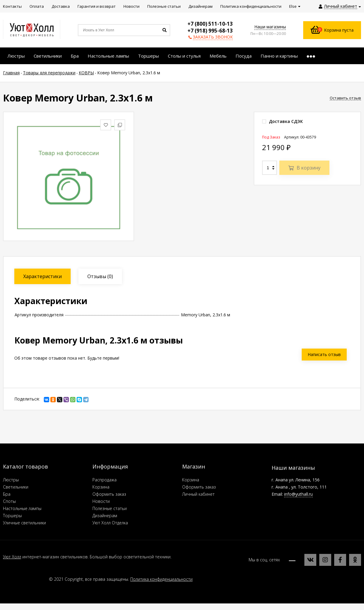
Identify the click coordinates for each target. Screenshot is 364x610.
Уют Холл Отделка (110, 523)
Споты (9, 501)
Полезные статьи (110, 508)
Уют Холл (12, 557)
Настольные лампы (22, 508)
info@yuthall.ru (298, 494)
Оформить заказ (109, 494)
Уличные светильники (24, 523)
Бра (7, 494)
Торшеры (12, 516)
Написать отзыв (324, 354)
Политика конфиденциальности (161, 579)
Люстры (11, 480)
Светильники (16, 487)
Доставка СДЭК (282, 121)
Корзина (101, 487)
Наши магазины (270, 27)
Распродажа (104, 480)
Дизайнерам (105, 516)
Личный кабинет (198, 494)
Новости (101, 501)
